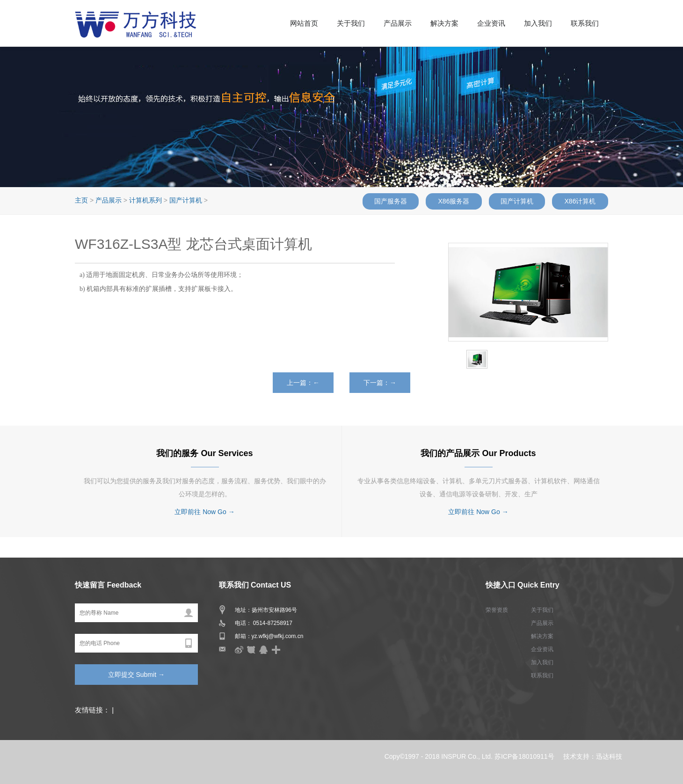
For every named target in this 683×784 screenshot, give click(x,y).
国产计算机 (517, 201)
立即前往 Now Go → (204, 512)
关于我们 (351, 23)
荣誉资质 (497, 610)
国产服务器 (391, 201)
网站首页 (304, 23)
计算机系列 (145, 200)
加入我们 (538, 23)
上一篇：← (303, 383)
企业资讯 (491, 23)
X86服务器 (454, 201)
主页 (81, 200)
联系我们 (585, 23)
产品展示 (398, 23)
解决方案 (444, 23)
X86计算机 (580, 201)
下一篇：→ (380, 383)
